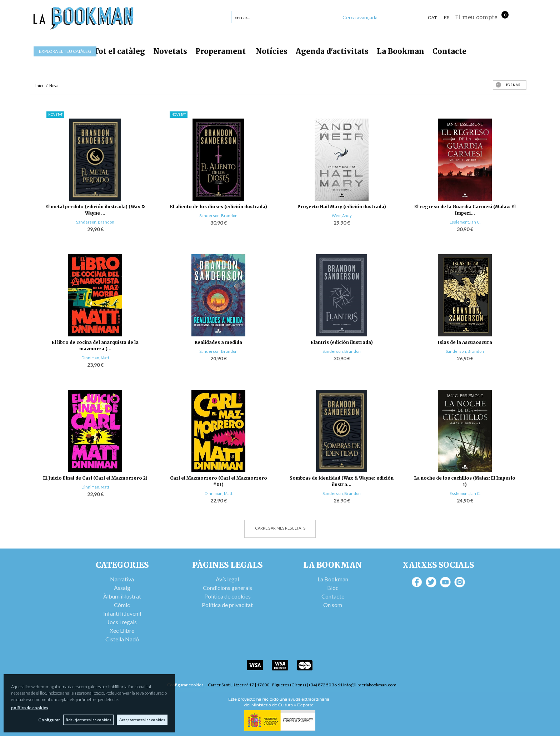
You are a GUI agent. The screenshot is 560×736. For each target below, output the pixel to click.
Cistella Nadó (122, 639)
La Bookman (401, 51)
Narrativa (122, 579)
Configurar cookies (186, 685)
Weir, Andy (342, 216)
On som (333, 605)
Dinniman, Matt (95, 358)
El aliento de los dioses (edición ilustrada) (219, 207)
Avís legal (227, 579)
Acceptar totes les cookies (142, 720)
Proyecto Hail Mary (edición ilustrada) (342, 207)
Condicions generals (227, 588)
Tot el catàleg (119, 51)
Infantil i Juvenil (122, 613)
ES (447, 17)
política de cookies (30, 708)
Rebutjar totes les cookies (88, 720)
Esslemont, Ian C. (465, 222)
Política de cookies (227, 596)
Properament (221, 51)
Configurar (48, 720)
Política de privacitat (227, 605)
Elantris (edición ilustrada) (342, 342)
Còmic (122, 605)
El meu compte (476, 17)
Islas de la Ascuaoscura (465, 342)
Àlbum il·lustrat (122, 596)
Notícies (272, 51)
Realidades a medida (218, 342)
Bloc (333, 588)
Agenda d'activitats (332, 51)
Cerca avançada (360, 17)
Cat (432, 17)
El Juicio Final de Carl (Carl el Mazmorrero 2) (95, 478)
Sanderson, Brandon (95, 222)
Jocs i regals (122, 622)
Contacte (449, 51)
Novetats (170, 51)
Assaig (122, 588)
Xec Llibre (122, 630)
